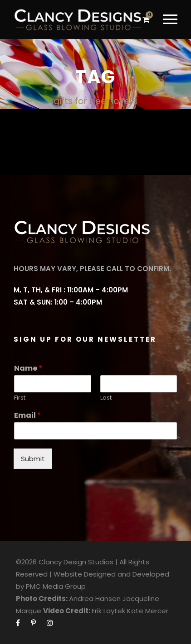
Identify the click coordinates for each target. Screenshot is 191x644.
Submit (33, 459)
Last (106, 398)
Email (27, 416)
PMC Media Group (56, 586)
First (20, 398)
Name (28, 369)
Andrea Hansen (95, 599)
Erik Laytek (108, 611)
